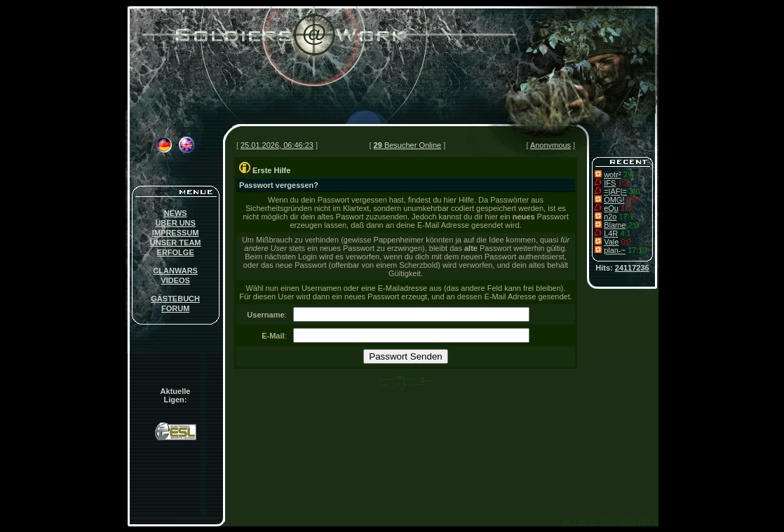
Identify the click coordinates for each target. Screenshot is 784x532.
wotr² (612, 175)
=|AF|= (615, 191)
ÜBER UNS (175, 223)
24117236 (632, 268)
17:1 (627, 217)
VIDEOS (175, 280)
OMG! (614, 200)
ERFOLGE (176, 252)
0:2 (632, 200)
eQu (611, 208)
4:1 (625, 233)
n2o (610, 217)
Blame (615, 225)
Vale (611, 242)
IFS (610, 183)
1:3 (623, 183)
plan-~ (615, 250)
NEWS (176, 213)
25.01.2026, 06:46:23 (277, 145)
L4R (611, 233)
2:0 (629, 175)
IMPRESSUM (176, 233)
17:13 (637, 250)
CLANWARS (175, 271)
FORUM (175, 308)
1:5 (626, 208)
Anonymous (550, 145)
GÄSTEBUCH (175, 299)
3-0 (635, 191)
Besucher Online (408, 145)
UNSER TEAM (176, 243)
